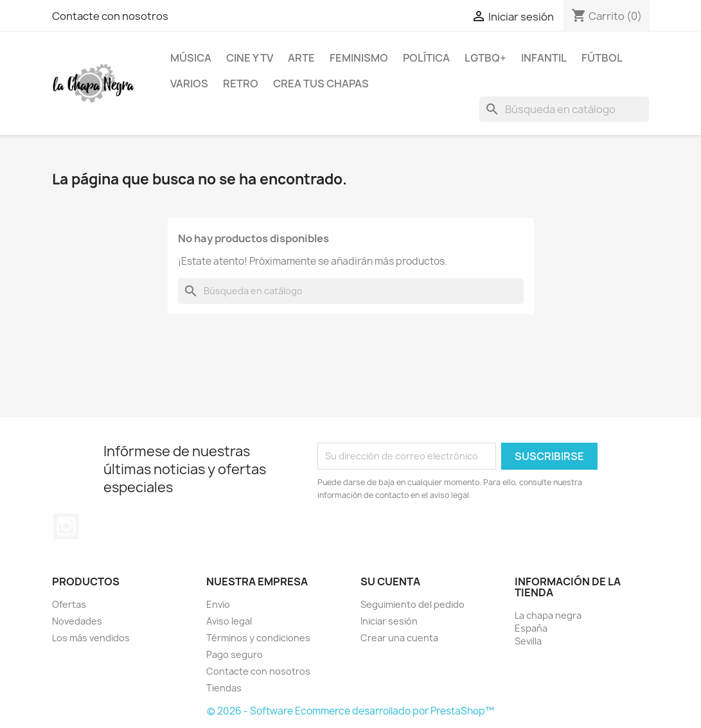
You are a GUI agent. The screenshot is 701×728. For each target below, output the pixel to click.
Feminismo (359, 58)
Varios (189, 84)
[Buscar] (564, 109)
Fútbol (602, 58)
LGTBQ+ (485, 58)
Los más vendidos (91, 638)
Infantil (544, 58)
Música (191, 58)
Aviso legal (229, 621)
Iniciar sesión (389, 621)
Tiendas (224, 688)
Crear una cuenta (399, 638)
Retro (241, 84)
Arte (301, 58)
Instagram (66, 526)
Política (426, 58)
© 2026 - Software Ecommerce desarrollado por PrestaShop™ (350, 711)
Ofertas (69, 604)
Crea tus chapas (321, 84)
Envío (218, 604)
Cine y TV (250, 58)
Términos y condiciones (258, 638)
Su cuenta (390, 582)
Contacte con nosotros (110, 16)
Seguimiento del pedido (413, 604)
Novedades (77, 621)
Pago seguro (235, 654)
